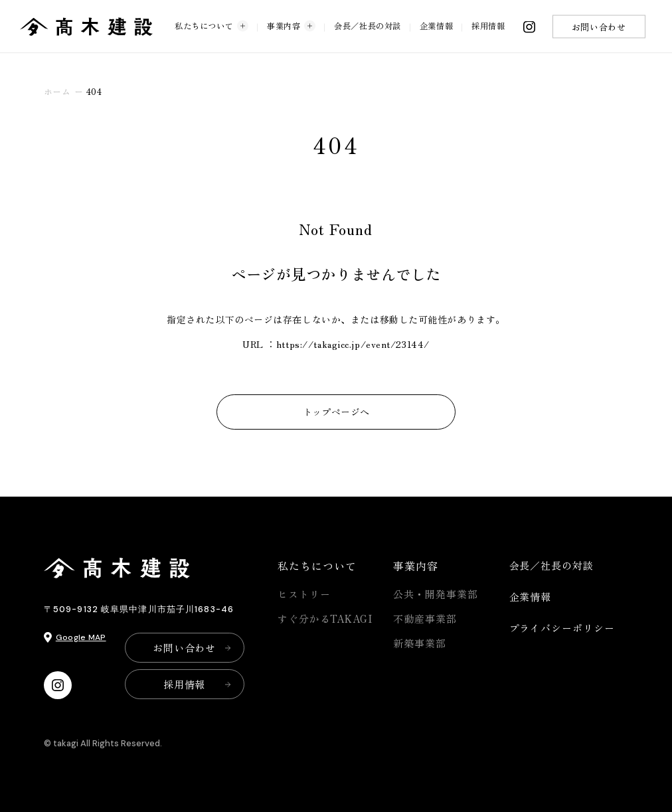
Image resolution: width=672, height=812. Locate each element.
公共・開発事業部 (435, 594)
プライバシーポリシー (562, 628)
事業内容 (291, 26)
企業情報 (436, 25)
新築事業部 (420, 643)
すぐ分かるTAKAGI (325, 618)
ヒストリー (304, 594)
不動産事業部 (425, 618)
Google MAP (81, 637)
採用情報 (488, 25)
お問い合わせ (599, 26)
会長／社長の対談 (367, 25)
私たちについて (211, 26)
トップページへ (336, 412)
